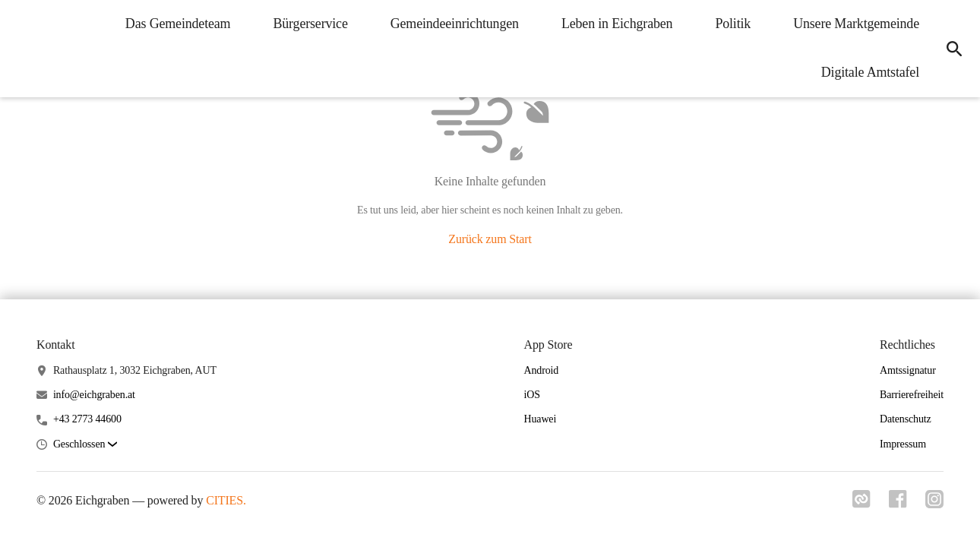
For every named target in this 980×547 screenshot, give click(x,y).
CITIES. (226, 500)
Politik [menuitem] (733, 24)
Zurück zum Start (490, 239)
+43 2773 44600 (87, 419)
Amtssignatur (908, 370)
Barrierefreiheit (912, 395)
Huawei (540, 419)
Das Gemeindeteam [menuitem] (178, 24)
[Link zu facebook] (898, 504)
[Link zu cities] (861, 504)
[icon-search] (954, 49)
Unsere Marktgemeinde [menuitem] (856, 24)
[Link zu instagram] (934, 504)
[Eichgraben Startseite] (23, 49)
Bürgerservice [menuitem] (310, 24)
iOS (531, 395)
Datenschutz (906, 419)
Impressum (903, 444)
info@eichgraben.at (94, 395)
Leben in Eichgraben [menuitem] (617, 24)
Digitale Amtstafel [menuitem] (870, 72)
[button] (85, 445)
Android (541, 370)
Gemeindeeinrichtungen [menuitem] (455, 24)
